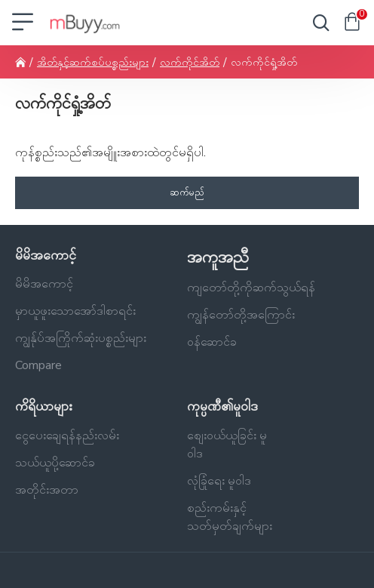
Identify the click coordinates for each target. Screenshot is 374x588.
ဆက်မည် (187, 192)
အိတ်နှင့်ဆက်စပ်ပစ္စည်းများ (93, 62)
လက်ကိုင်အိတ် (190, 62)
